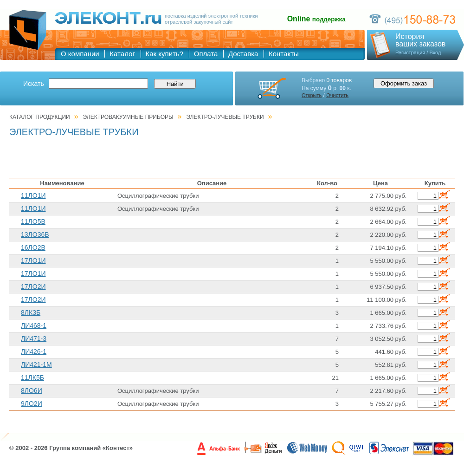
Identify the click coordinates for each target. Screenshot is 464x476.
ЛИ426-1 (34, 352)
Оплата (206, 54)
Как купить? (165, 54)
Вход (435, 52)
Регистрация (410, 52)
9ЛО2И (32, 404)
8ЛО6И (32, 391)
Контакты (284, 54)
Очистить (337, 95)
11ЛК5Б (32, 378)
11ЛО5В (33, 222)
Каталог (122, 54)
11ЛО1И (33, 196)
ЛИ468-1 (34, 326)
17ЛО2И (33, 287)
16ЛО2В (33, 248)
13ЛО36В (35, 235)
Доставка (243, 54)
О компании (80, 54)
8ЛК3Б (31, 313)
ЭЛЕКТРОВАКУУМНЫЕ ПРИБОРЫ (128, 117)
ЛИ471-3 (34, 339)
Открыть (312, 95)
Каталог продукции (40, 117)
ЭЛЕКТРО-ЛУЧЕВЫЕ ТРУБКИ (225, 117)
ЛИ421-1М (36, 365)
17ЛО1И (33, 261)
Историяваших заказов (420, 40)
